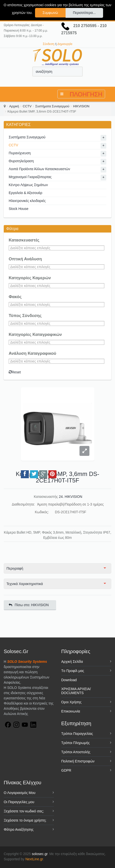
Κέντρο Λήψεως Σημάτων (28, 185)
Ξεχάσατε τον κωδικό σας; (24, 811)
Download (69, 680)
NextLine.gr (34, 859)
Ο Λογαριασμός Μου (20, 793)
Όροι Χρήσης (72, 702)
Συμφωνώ (50, 13)
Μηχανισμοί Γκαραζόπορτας (30, 177)
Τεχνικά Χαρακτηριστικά (25, 584)
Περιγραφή (15, 568)
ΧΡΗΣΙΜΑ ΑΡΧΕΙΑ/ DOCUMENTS (76, 691)
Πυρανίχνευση (20, 153)
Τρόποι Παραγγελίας (77, 734)
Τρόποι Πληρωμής (76, 743)
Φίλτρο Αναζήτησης (19, 829)
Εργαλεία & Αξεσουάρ (25, 193)
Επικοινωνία (71, 711)
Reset (15, 372)
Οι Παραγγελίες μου (19, 802)
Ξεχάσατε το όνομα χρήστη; (25, 820)
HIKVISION (81, 106)
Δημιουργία (65, 44)
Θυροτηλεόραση (21, 161)
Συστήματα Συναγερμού (52, 106)
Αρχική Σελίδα (72, 662)
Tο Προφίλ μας (73, 671)
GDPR (66, 770)
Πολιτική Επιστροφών (78, 761)
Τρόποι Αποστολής (76, 752)
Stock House (19, 209)
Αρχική (14, 106)
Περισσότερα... (84, 13)
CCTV (27, 106)
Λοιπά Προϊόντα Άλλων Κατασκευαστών (39, 169)
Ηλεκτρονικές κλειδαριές (27, 201)
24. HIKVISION (71, 497)
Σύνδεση (48, 44)
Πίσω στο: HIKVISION (29, 605)
